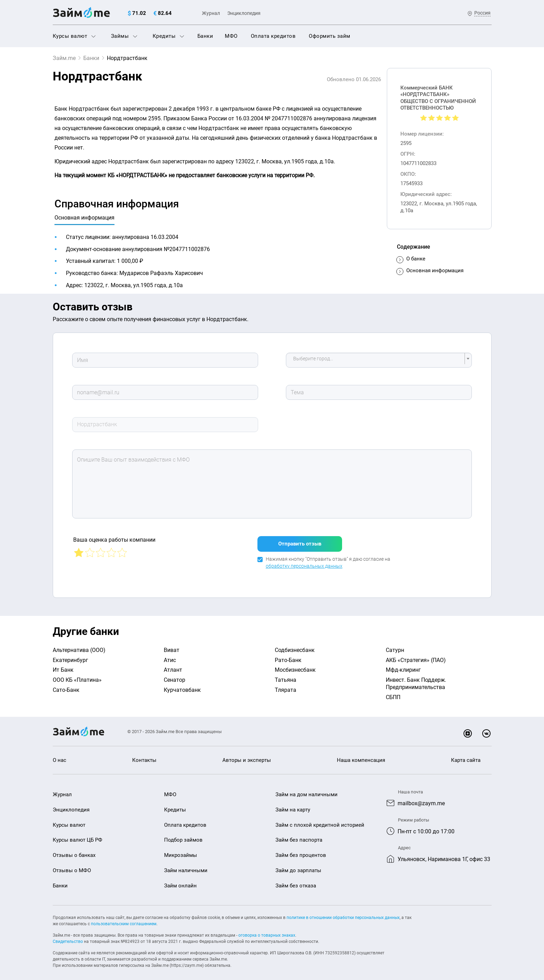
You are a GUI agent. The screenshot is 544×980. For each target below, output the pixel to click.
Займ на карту (293, 806)
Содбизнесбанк (295, 646)
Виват (172, 646)
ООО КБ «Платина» (77, 676)
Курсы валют (74, 36)
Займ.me (64, 58)
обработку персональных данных (304, 562)
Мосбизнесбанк (295, 666)
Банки (205, 36)
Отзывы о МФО (72, 866)
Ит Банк (63, 666)
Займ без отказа (296, 882)
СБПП (393, 693)
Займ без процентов (301, 851)
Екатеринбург (70, 656)
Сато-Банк (66, 686)
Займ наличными (186, 866)
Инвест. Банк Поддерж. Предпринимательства (416, 679)
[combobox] (379, 360)
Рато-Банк (288, 656)
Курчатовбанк (182, 686)
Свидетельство (68, 937)
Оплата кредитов (273, 36)
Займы (124, 36)
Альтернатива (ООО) (79, 646)
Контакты (144, 756)
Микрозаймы (181, 851)
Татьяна (286, 676)
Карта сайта (466, 756)
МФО (231, 36)
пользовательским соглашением (124, 920)
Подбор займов (183, 836)
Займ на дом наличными (307, 790)
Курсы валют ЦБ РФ (78, 836)
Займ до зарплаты (298, 866)
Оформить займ (330, 36)
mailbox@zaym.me (421, 799)
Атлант (173, 666)
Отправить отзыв (300, 540)
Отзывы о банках (74, 851)
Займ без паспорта (299, 836)
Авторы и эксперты (247, 756)
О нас (59, 756)
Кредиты (168, 36)
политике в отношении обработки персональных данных (343, 913)
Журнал (211, 13)
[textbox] (377, 360)
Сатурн (395, 646)
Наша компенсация (361, 756)
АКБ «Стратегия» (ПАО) (416, 656)
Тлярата (286, 686)
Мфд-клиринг (403, 666)
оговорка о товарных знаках (267, 931)
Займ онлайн (180, 882)
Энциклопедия (244, 13)
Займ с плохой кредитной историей (320, 821)
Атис (170, 656)
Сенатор (175, 676)
